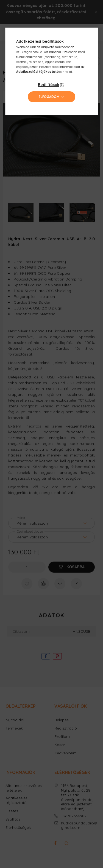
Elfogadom (49, 97)
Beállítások (49, 85)
